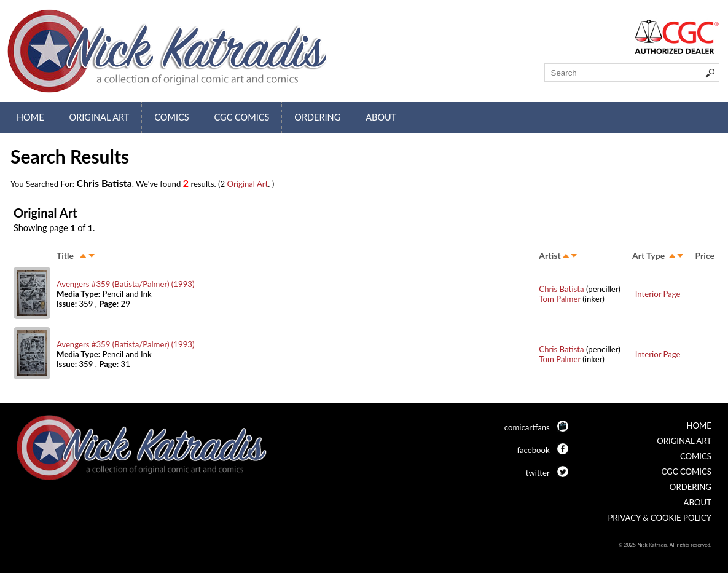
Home (30, 117)
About (381, 117)
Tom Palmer (560, 299)
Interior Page (658, 294)
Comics (171, 117)
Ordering (317, 117)
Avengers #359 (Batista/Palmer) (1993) (126, 284)
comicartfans (527, 427)
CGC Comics (242, 117)
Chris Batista (561, 289)
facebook (533, 450)
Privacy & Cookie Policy (660, 518)
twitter (538, 473)
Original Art (100, 117)
